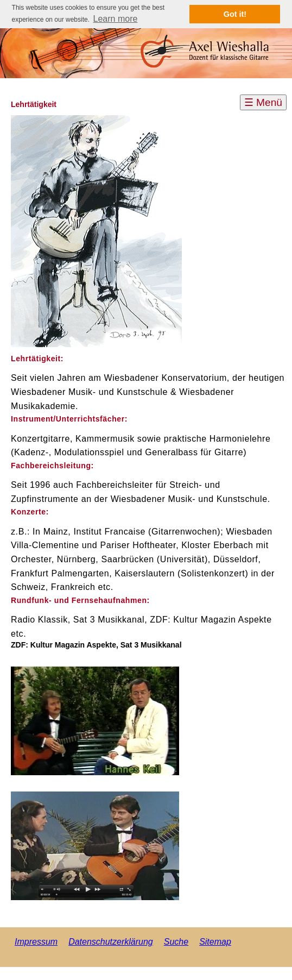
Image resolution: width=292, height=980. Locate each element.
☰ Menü (263, 102)
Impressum (36, 942)
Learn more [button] (116, 19)
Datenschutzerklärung (111, 942)
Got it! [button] (235, 14)
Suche (176, 942)
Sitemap (215, 942)
